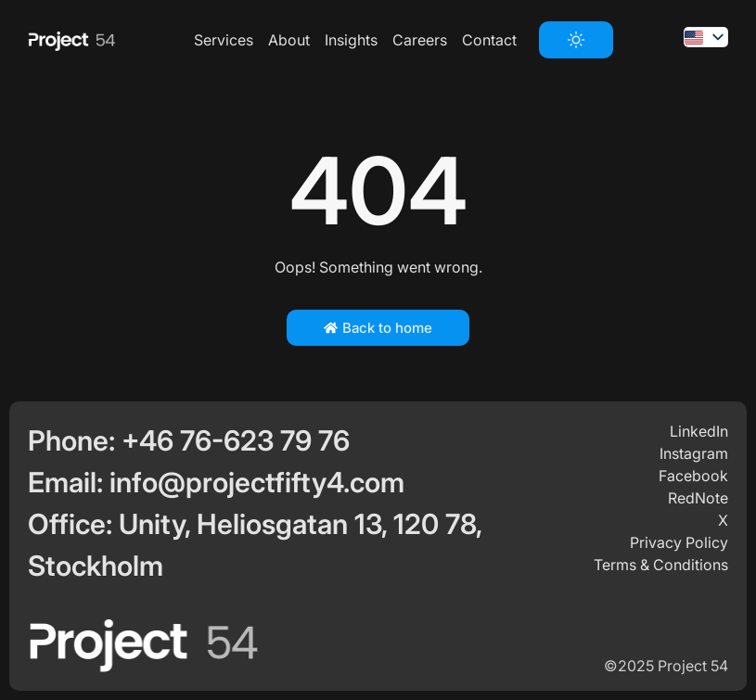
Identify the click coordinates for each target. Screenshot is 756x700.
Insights (351, 40)
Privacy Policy (679, 542)
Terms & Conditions (661, 565)
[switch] (576, 40)
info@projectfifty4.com (257, 482)
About (289, 40)
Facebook (693, 476)
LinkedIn (699, 431)
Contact (489, 40)
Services (224, 40)
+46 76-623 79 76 (236, 440)
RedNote (698, 498)
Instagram (694, 453)
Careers (420, 40)
